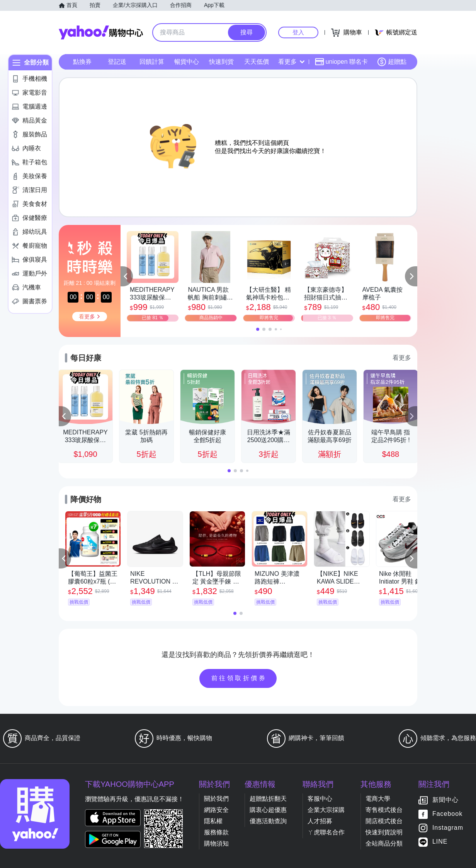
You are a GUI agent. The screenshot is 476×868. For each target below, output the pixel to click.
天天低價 (257, 62)
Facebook (447, 814)
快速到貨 (221, 62)
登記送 (117, 62)
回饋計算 (152, 62)
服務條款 (216, 832)
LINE (440, 842)
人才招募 (320, 821)
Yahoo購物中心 (101, 32)
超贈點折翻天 (268, 799)
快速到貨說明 (384, 832)
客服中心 (320, 799)
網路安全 (216, 810)
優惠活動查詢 (268, 821)
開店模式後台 (384, 821)
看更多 (291, 62)
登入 (298, 32)
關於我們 (216, 799)
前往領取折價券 (239, 678)
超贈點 (392, 62)
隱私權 (213, 821)
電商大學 (378, 799)
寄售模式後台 (384, 810)
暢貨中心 (187, 62)
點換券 (82, 62)
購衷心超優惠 (268, 810)
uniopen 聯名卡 (341, 62)
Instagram (448, 828)
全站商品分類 (384, 843)
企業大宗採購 (326, 810)
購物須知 (216, 843)
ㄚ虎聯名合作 (326, 832)
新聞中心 (445, 800)
